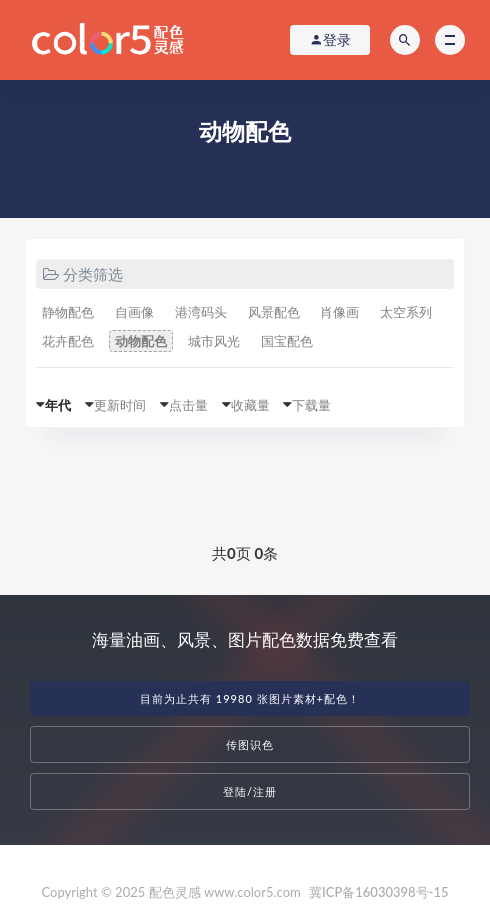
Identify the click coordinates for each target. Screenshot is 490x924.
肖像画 (339, 312)
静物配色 (68, 312)
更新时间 (120, 405)
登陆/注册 (250, 791)
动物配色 (141, 341)
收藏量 (250, 405)
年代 (58, 405)
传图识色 (250, 744)
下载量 (311, 405)
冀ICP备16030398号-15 (378, 892)
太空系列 (406, 312)
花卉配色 (68, 341)
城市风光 (214, 341)
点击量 (188, 405)
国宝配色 (287, 341)
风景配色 (274, 312)
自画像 (134, 312)
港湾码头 (201, 312)
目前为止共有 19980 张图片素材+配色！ (250, 698)
